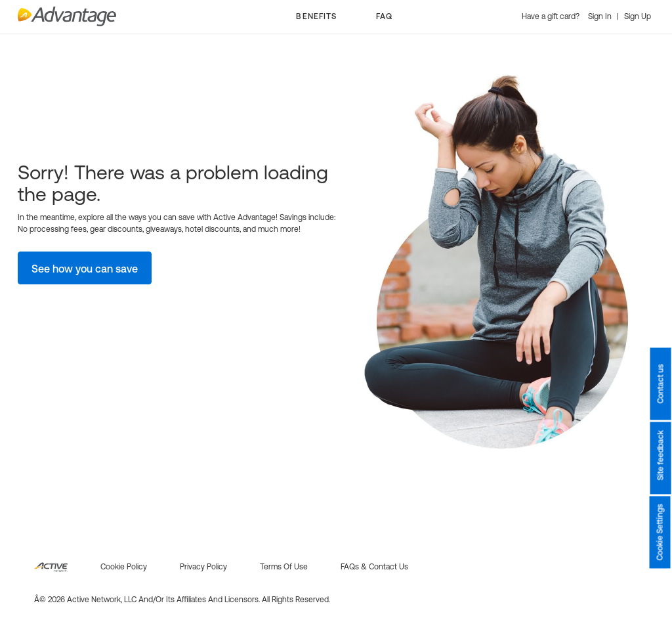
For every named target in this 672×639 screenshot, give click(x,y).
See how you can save (85, 269)
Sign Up (638, 16)
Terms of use (284, 567)
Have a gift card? (552, 16)
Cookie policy (124, 567)
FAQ (384, 16)
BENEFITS (316, 16)
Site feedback (660, 456)
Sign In (601, 16)
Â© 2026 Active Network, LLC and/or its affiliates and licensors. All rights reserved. (182, 600)
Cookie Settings (660, 533)
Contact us (660, 384)
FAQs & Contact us (374, 567)
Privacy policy (203, 567)
